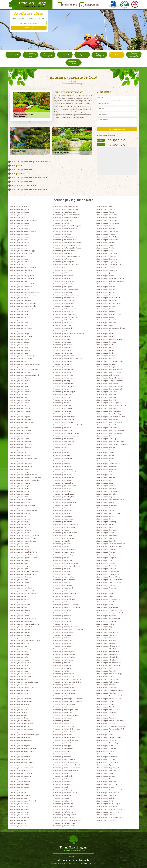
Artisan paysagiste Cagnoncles (21, 530)
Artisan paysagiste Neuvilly (62, 743)
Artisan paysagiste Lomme (62, 544)
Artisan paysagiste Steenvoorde (107, 535)
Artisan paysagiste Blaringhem (21, 433)
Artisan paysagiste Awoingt (20, 312)
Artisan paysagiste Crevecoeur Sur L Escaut (25, 641)
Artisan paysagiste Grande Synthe (65, 314)
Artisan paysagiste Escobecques (22, 768)
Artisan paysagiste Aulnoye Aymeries (23, 295)
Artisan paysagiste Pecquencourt (64, 815)
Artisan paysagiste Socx (104, 508)
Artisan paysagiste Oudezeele (63, 806)
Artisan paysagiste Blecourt (20, 436)
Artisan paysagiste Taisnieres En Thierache (110, 544)
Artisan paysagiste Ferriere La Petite (66, 209)
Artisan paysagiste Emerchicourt (22, 723)
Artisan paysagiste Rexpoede (106, 312)
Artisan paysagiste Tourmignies (106, 591)
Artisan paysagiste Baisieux (20, 323)
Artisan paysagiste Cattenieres (21, 577)
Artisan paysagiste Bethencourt (21, 408)
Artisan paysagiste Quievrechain (107, 270)
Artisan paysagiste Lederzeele (64, 494)
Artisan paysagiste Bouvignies (21, 486)
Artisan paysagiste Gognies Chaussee (66, 295)
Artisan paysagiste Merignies (63, 660)
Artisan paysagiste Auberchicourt (22, 270)
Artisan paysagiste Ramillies (105, 292)
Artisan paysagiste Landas (62, 475)
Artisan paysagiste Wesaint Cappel (108, 743)
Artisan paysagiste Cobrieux (20, 610)
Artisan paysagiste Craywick (20, 635)
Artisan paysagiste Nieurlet (62, 751)
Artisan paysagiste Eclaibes (20, 710)
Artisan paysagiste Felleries (20, 817)
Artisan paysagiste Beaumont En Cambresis (25, 364)
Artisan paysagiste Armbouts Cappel (23, 251)
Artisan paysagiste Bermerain (20, 392)
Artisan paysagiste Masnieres (63, 635)
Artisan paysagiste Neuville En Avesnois (67, 729)
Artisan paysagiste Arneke (19, 256)
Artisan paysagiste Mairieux (62, 585)
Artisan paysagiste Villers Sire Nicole (108, 663)
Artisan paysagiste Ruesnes (105, 364)
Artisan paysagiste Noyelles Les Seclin (66, 762)
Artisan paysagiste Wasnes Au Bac (107, 710)
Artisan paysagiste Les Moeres (64, 676)
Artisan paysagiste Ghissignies (64, 281)
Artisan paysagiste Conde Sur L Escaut (23, 618)
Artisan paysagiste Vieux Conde (106, 635)
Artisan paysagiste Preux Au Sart (107, 240)
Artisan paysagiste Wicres (105, 746)
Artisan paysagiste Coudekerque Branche (25, 624)
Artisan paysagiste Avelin (19, 298)
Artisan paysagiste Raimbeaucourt (107, 284)
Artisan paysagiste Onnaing (62, 790)
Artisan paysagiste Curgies (20, 654)
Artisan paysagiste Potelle (105, 226)
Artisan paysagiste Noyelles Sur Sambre (67, 768)
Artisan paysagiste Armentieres (21, 253)
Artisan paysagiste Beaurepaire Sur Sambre (25, 370)
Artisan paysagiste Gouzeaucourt (64, 309)
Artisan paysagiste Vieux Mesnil (106, 638)
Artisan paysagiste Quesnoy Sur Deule (109, 264)
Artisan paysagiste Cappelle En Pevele (24, 552)
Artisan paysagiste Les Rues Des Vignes (109, 361)
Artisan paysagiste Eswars (19, 790)
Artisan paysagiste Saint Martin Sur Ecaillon (110, 417)
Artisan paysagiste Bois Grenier (21, 444)
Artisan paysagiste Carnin (19, 563)
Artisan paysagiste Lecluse (62, 491)
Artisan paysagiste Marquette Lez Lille (66, 627)
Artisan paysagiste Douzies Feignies (108, 804)
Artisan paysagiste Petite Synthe (64, 826)
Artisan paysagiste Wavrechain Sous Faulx (110, 729)
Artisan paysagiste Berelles (20, 383)
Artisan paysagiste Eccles (19, 707)
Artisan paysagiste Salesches (106, 450)
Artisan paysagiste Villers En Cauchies (109, 649)
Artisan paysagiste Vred (104, 668)
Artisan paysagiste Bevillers (20, 425)
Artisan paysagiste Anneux (19, 234)
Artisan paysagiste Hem (61, 389)
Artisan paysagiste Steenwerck (106, 538)
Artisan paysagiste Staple (105, 527)
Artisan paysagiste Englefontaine (22, 729)
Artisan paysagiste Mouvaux (63, 718)
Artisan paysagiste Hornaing (63, 430)
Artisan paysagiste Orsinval (62, 801)
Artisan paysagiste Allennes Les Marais (24, 220)
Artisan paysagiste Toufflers (105, 585)
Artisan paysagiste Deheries (20, 668)
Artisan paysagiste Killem (62, 464)
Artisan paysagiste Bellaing (20, 378)
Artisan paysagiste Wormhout (106, 759)
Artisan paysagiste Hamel (62, 339)
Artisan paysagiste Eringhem (20, 746)
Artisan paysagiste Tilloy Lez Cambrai (108, 582)
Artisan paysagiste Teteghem (106, 558)
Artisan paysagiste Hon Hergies (64, 419)
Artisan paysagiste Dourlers (20, 693)
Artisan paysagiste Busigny (20, 522)
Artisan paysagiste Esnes (19, 771)
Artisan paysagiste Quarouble (106, 256)
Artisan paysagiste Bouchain (20, 455)
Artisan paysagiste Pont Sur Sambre (108, 223)
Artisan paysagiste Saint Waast (106, 447)
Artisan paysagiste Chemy (19, 596)
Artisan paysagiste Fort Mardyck (64, 251)
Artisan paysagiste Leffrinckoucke (65, 502)
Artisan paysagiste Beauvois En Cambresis (25, 375)
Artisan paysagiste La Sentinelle (107, 491)
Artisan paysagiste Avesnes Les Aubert (24, 306)
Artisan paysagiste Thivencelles (107, 566)
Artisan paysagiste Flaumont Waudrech (66, 215)
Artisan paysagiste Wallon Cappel (107, 682)
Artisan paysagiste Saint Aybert (107, 397)
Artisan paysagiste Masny (62, 638)
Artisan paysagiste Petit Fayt (106, 206)
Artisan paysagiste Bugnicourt (21, 519)
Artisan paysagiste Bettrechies (21, 414)
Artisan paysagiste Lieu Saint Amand (65, 524)
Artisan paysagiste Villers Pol (106, 660)
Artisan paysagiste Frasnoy (62, 259)
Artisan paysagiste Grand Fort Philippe (66, 317)
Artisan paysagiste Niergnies (63, 748)
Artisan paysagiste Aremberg (106, 782)
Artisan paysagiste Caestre (20, 527)
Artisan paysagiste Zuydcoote (106, 773)
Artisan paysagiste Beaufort (20, 361)
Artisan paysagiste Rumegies (106, 367)
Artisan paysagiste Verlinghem (106, 621)
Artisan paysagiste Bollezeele (21, 447)
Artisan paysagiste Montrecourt (64, 704)
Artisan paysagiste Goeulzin (63, 292)
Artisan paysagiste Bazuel (19, 353)
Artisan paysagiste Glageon (62, 287)
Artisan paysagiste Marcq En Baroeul (65, 605)
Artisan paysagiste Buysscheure (21, 524)
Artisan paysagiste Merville (62, 665)
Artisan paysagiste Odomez (63, 782)
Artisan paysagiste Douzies (105, 801)
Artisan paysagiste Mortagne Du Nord (66, 710)
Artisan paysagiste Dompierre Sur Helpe (24, 682)
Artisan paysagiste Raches (105, 276)
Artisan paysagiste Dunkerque (21, 699)
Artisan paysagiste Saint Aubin (106, 394)
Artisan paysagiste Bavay (19, 347)
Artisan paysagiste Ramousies (106, 295)
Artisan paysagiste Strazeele (106, 541)
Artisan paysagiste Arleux (19, 248)
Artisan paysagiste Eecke (19, 715)
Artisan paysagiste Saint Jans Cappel (108, 411)
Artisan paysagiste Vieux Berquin (107, 632)
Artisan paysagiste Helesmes (63, 383)
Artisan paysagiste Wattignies (106, 718)
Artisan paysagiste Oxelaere (63, 809)
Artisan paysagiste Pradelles (106, 229)
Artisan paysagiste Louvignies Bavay (65, 563)
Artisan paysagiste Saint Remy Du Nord (109, 433)
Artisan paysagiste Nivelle (62, 754)
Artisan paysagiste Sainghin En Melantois (110, 378)
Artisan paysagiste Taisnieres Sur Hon (109, 546)
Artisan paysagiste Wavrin (105, 732)
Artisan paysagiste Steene (105, 533)
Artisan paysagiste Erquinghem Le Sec (23, 748)
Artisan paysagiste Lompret (62, 546)
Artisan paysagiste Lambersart (64, 469)
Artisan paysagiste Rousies (105, 353)
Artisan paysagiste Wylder (105, 765)
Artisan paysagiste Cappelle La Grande (24, 558)
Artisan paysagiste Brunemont (21, 513)
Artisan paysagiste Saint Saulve (106, 436)
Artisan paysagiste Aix (18, 217)
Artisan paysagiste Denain (19, 671)
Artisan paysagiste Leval (61, 513)
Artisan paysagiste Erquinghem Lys (22, 751)
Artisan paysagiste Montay (62, 696)
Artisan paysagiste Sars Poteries (107, 466)
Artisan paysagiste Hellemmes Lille (65, 386)
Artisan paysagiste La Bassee (20, 342)
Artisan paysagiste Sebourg (105, 477)
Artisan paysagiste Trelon (104, 594)
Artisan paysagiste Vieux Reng (106, 641)
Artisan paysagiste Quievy (105, 273)
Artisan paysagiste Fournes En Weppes (66, 256)
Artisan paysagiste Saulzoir (105, 475)
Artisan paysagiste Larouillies (63, 483)
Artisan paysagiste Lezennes (63, 519)
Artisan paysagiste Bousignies (21, 472)
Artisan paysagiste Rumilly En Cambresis (110, 370)
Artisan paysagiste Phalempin (106, 209)
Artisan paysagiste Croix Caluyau (21, 649)
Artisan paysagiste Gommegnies (64, 298)
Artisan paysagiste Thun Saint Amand (108, 574)
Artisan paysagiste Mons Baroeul (64, 690)
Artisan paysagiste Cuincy (19, 652)
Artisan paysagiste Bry (18, 516)
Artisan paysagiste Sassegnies (106, 469)
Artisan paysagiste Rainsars (105, 287)
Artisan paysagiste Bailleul (19, 320)
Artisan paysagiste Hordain (62, 428)
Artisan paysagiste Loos (61, 558)
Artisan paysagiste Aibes (19, 215)
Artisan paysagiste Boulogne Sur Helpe (24, 458)
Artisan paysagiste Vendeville (106, 616)
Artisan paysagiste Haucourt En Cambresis (67, 358)
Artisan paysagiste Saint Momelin (107, 419)
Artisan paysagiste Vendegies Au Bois (109, 610)
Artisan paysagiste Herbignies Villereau (109, 809)
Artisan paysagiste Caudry (19, 580)
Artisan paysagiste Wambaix (105, 685)
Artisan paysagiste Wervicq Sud (107, 740)
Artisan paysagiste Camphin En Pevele (23, 538)
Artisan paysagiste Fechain (20, 812)
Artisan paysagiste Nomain (62, 757)
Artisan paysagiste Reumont (105, 309)
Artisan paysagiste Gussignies (63, 331)
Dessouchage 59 (13, 55)
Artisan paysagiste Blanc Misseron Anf (109, 790)
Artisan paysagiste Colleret (20, 613)
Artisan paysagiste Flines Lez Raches (66, 229)
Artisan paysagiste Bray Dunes (21, 491)
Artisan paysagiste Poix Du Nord (107, 215)
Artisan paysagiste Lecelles (62, 488)
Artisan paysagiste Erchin (19, 743)
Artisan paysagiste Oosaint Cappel (65, 793)
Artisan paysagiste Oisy (61, 787)
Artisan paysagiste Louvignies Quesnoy (66, 566)
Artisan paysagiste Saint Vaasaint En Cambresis (112, 444)
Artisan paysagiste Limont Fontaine (65, 533)
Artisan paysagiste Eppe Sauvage (22, 740)
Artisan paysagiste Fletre (62, 223)
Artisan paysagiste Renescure (106, 306)
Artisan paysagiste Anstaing (20, 242)
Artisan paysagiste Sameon (105, 455)
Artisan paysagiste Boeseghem (21, 441)
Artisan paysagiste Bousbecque (21, 466)
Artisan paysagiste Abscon (20, 212)
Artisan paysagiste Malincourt (63, 591)
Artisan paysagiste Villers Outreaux (108, 654)
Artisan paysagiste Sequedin (106, 497)
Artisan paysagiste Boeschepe (21, 439)
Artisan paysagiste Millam (62, 671)
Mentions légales (87, 864)
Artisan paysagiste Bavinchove (21, 350)
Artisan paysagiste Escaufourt (21, 206)
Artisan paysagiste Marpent (62, 624)
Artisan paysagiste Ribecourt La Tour (108, 314)
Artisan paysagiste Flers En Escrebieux (66, 217)
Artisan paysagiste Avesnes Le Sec (22, 309)
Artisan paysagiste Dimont (19, 679)
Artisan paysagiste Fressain (62, 267)
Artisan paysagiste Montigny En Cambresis (68, 699)
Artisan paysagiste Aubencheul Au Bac (23, 267)
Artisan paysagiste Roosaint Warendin (109, 339)
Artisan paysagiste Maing (62, 582)
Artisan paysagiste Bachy (19, 317)
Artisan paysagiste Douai (19, 685)
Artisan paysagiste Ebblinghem (21, 701)
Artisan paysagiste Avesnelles (21, 300)
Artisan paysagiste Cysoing (20, 660)
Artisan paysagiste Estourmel (20, 782)
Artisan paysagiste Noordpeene (64, 759)
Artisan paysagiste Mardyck (62, 610)
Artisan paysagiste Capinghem (21, 549)
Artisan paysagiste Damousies (21, 663)
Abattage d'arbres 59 (82, 55)
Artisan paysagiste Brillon (19, 497)
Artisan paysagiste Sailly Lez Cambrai (108, 372)
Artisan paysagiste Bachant (20, 314)
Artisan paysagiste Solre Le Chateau (108, 513)
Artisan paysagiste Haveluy (62, 372)
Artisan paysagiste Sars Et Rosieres (108, 464)
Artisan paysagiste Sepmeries (106, 494)
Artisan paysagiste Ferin (19, 823)
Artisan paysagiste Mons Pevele (64, 693)
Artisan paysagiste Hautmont (63, 370)
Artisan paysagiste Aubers (19, 273)
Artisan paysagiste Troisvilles (106, 602)
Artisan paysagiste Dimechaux (21, 676)
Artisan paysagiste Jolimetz (63, 461)
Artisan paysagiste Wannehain (106, 693)
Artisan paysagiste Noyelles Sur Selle (66, 771)
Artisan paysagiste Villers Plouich (107, 657)
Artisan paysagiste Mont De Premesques (110, 817)
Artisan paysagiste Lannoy (62, 480)
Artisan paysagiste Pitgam (105, 212)
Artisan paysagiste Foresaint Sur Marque (67, 248)
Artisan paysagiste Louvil (61, 569)
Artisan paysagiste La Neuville (63, 735)
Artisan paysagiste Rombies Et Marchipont (110, 328)
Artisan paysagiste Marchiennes (64, 599)
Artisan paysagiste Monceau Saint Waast (67, 679)
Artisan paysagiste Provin (104, 251)
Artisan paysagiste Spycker (105, 524)
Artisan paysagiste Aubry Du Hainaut (23, 278)
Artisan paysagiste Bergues (20, 386)
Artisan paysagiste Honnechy (63, 422)
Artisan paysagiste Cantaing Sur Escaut (24, 541)
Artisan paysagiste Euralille (105, 820)
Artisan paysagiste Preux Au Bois (107, 237)
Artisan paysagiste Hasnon (62, 350)
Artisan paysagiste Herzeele (63, 405)
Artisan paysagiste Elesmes (20, 718)
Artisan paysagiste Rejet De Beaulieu (108, 303)
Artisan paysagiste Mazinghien (63, 652)
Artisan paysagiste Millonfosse (64, 674)
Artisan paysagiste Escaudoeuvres (22, 762)
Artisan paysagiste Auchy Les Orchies (23, 284)
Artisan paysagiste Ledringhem (64, 497)
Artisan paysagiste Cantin (19, 544)
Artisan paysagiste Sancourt (105, 458)
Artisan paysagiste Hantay (62, 342)
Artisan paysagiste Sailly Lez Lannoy (108, 375)
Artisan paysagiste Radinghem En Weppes (110, 278)
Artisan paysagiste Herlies (62, 400)
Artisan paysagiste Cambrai (20, 533)
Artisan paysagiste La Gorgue (63, 306)
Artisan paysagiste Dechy (19, 665)
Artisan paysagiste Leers (61, 500)
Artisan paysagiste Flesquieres (64, 220)
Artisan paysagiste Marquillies (63, 632)
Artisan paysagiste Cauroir (19, 585)
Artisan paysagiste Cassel (19, 569)
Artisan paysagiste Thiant (104, 560)
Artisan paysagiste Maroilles (63, 621)
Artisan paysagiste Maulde (62, 646)
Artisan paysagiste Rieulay (105, 317)
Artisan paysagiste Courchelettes (22, 627)
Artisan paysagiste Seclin (104, 480)
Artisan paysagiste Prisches (105, 242)
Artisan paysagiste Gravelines (63, 320)
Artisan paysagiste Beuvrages (21, 419)
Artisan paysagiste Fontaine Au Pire (65, 240)
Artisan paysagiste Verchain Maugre (108, 618)
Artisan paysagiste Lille (61, 530)
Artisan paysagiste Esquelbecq (21, 773)
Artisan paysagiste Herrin (62, 403)
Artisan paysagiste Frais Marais (106, 806)
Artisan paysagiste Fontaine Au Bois (65, 237)
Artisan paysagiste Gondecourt (64, 300)
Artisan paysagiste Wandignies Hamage (109, 690)
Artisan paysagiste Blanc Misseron (107, 793)
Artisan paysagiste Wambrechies (107, 687)
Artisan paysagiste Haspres (62, 353)
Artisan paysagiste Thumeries (106, 569)
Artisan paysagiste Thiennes (105, 563)
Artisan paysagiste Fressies (63, 270)
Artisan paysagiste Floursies (63, 231)
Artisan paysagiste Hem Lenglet (64, 392)
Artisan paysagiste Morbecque (64, 707)
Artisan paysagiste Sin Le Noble (106, 505)
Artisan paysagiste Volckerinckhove (108, 665)
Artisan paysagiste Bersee (19, 397)
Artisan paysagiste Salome (105, 453)
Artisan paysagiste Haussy (62, 364)
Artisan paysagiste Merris (62, 663)
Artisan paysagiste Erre (18, 754)
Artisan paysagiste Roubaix (105, 347)
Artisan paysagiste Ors (61, 798)
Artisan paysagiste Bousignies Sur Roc (24, 475)
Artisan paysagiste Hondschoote (64, 417)
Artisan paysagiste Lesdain (62, 505)
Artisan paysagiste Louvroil (62, 571)
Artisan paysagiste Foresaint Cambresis (67, 245)
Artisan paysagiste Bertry (19, 405)
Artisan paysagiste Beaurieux (20, 372)
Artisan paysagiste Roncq (104, 336)
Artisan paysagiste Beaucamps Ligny (23, 356)
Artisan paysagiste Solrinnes (105, 516)
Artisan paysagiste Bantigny (20, 334)
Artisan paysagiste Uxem (104, 605)
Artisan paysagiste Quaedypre (106, 253)
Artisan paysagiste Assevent (20, 262)
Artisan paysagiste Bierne (19, 428)
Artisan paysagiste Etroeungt (20, 795)
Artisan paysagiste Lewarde (63, 516)
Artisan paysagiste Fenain (19, 820)
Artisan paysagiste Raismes (105, 289)
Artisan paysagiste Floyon (62, 234)
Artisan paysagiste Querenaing (106, 259)
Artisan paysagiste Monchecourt (64, 687)
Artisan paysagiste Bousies (20, 469)
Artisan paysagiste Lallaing (62, 466)
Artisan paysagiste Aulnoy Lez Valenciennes (25, 292)
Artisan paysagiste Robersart (106, 323)
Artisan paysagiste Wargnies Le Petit (108, 699)
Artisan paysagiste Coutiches (20, 632)
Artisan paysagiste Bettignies (20, 411)
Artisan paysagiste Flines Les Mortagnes (67, 226)
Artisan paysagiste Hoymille (62, 444)
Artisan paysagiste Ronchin (105, 334)
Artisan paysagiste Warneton (106, 707)
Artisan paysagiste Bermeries (21, 394)
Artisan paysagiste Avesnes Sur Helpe (23, 303)
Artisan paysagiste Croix (19, 646)
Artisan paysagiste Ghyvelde (63, 284)
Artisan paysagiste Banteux (20, 331)
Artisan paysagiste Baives (19, 325)
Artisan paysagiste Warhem (105, 701)
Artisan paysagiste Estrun (19, 798)
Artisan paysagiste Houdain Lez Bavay (66, 433)
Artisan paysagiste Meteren (62, 668)
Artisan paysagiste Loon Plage (63, 555)
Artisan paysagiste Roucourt (105, 350)
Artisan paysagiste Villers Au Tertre (108, 646)
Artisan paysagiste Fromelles (63, 276)
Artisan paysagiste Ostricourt (63, 804)
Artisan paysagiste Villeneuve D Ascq (23, 231)
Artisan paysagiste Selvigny (105, 483)
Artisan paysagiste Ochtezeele (64, 779)
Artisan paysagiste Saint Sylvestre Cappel (110, 441)
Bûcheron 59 (65, 55)
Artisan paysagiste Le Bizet (105, 787)
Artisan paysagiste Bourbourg (21, 461)
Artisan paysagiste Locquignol (63, 538)
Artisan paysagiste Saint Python (107, 428)
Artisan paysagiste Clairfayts (20, 605)
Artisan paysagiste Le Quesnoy (106, 262)
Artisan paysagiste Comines (20, 616)
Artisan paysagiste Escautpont (21, 765)
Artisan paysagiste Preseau (105, 234)
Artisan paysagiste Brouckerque (21, 500)
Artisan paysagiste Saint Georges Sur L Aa (110, 403)
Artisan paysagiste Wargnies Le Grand (109, 696)
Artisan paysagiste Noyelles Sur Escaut (66, 765)
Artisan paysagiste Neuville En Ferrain (66, 732)
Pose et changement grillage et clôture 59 (134, 55)
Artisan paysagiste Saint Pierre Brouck (109, 422)
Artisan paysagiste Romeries (106, 331)
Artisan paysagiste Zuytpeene (106, 776)
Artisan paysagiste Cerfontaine (21, 588)
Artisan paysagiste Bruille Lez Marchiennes (25, 508)
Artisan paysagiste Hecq (61, 381)
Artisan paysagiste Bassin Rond (106, 784)
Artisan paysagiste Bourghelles (21, 464)
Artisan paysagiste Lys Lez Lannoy (65, 577)
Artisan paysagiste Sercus (105, 502)
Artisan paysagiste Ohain (61, 784)
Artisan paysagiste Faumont (20, 806)
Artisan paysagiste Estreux (20, 787)
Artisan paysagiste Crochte (20, 643)
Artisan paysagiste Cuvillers (20, 657)
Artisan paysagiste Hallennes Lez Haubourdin (68, 334)
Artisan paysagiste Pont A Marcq (107, 220)
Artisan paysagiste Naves (62, 721)
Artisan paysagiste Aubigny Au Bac (22, 276)
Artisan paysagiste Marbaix (62, 596)
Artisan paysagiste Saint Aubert (107, 392)
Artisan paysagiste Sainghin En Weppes (109, 381)
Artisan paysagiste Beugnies (20, 417)
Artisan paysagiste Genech (62, 278)
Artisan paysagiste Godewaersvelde (66, 289)
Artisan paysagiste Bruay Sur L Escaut (23, 505)
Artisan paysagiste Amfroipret (21, 223)
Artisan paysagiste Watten (105, 715)
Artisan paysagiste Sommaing (106, 522)
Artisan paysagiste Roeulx (105, 325)
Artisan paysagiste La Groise (63, 323)
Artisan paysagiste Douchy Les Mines (23, 687)
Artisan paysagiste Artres (19, 259)
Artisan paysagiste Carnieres (20, 560)
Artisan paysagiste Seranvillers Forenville (110, 500)
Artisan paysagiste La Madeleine (64, 580)
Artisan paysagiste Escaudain (20, 759)
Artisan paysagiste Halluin (62, 336)
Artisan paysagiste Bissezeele (21, 430)
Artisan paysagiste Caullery (20, 582)
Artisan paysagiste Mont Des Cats (107, 812)
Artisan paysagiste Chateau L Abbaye (23, 594)
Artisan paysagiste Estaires (20, 779)
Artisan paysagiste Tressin (105, 596)
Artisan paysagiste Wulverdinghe (107, 762)
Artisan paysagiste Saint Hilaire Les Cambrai (111, 405)
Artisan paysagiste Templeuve (106, 552)
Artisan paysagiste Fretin (62, 273)
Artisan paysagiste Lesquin (62, 511)
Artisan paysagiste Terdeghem (106, 555)
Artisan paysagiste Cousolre (20, 629)
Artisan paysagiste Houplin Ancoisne (65, 436)
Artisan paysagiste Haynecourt (64, 375)
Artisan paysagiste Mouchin (62, 712)
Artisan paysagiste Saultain (105, 472)
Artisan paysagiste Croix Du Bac (106, 795)
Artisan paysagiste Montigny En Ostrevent (67, 701)
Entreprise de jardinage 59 (99, 55)
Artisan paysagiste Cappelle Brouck (23, 555)
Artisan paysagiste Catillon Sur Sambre (24, 574)
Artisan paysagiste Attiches (20, 264)
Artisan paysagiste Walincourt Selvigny (109, 674)
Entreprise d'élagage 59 (48, 55)
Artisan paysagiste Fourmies (63, 253)
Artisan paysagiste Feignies (20, 815)
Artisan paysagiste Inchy (61, 450)
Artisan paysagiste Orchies (62, 795)
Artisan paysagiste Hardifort (63, 345)
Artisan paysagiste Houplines (63, 439)
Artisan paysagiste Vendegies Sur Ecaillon (110, 613)
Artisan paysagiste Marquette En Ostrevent (68, 629)
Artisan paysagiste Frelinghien (63, 262)
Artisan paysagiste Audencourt (21, 287)
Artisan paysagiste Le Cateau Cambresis (24, 571)
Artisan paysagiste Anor (19, 240)
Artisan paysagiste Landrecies (63, 477)
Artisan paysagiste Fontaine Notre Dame (67, 242)
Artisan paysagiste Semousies (106, 488)
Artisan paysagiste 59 (117, 55)
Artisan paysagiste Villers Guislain (107, 652)
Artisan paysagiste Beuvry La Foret (22, 422)
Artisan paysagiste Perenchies (63, 817)
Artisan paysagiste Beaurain (20, 367)
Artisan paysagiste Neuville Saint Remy (66, 737)
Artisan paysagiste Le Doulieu (20, 690)
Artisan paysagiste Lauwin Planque (65, 486)
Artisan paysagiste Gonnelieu (63, 303)
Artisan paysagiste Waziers (105, 735)
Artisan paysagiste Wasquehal (106, 712)
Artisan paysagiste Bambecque (21, 328)
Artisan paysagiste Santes (105, 461)
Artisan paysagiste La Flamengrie (64, 212)
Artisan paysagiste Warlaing (105, 704)
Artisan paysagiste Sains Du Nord (107, 383)
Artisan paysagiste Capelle (20, 546)
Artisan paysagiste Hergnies (63, 394)
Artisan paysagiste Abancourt (20, 209)
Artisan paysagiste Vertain (105, 624)
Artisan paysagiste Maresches (63, 613)
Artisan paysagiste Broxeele (20, 502)
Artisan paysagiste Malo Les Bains (65, 594)
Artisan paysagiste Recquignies (107, 300)
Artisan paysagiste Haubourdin (63, 356)
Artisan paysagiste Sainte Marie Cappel (109, 414)
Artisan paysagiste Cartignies (20, 566)
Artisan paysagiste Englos (19, 732)
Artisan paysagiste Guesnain (63, 328)
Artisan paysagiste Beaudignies (21, 358)
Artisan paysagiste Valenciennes (107, 607)
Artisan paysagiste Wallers (105, 676)
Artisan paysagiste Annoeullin (20, 237)
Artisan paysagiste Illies (61, 447)
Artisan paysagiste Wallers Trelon (107, 679)
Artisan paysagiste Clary (19, 607)
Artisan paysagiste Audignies (20, 289)
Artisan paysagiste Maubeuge (63, 643)
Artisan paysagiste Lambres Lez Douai (66, 472)
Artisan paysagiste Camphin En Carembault (25, 535)
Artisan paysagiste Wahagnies (106, 671)
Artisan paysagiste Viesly (104, 629)
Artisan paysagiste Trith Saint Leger (108, 599)
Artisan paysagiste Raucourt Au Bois (108, 298)
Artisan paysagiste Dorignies (106, 798)
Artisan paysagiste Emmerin (20, 726)
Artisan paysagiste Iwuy (61, 453)
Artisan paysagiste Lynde (62, 574)
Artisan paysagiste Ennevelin (20, 737)
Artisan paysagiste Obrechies (63, 776)
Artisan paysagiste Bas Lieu (20, 339)
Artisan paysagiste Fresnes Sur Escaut (66, 264)
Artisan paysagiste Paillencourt (64, 812)
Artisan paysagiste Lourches (63, 560)
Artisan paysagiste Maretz (62, 616)
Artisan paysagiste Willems (105, 751)
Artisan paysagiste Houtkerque (64, 441)
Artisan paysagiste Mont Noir (106, 815)
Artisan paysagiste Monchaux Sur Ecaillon (67, 682)
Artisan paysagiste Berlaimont (21, 389)
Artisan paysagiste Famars (19, 804)
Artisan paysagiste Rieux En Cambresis (109, 320)
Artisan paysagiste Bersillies (20, 400)
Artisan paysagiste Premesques (107, 231)
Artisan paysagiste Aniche (19, 229)
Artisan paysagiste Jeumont (63, 458)
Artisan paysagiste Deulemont (21, 674)
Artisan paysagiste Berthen (20, 403)
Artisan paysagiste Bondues (20, 450)
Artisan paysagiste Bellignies (20, 381)
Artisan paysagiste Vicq (104, 627)
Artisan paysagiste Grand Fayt (63, 312)
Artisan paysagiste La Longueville (64, 549)
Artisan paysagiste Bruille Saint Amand (23, 511)
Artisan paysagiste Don (104, 779)
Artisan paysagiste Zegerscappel (107, 768)
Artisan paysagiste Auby (19, 281)
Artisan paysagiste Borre (19, 453)
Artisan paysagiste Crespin (20, 638)
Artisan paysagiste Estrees (20, 784)
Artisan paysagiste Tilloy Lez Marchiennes (110, 580)
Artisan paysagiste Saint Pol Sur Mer (108, 425)
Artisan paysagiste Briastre (20, 494)
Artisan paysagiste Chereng (20, 599)
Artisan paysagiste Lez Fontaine (64, 508)
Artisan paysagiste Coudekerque (22, 621)
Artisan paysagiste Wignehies (106, 748)
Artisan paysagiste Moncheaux (63, 685)
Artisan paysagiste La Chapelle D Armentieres (26, 591)
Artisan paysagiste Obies (62, 773)
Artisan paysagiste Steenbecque (107, 530)
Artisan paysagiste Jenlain (62, 455)
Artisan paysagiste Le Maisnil (63, 588)
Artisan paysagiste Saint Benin (106, 400)
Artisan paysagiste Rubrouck (106, 358)
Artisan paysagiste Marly (61, 618)
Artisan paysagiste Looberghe (63, 552)
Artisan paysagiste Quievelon (106, 267)
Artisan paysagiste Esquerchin (21, 776)
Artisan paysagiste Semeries (106, 486)
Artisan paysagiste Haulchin (62, 361)
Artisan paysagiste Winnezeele (106, 757)
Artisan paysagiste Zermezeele (107, 771)
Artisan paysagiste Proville (105, 248)
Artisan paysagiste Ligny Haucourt (65, 527)
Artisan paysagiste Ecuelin (19, 712)
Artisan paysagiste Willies (104, 754)
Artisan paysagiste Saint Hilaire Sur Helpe (110, 408)
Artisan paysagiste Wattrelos (106, 723)
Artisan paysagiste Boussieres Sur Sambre (25, 480)
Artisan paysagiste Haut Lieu (63, 367)
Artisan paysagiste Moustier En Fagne (66, 715)
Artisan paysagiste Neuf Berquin (64, 723)
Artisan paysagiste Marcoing (63, 602)
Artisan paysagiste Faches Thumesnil (23, 801)
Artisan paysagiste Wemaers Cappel (108, 737)
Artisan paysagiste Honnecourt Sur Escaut (67, 425)
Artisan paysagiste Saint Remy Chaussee (110, 430)
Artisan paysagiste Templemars (107, 549)
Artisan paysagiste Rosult (104, 345)
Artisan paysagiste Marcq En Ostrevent (66, 607)
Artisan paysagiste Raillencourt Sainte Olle (110, 281)
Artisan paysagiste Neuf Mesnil (64, 726)
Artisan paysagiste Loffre (62, 541)
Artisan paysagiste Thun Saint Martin (108, 577)
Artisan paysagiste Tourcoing (106, 588)
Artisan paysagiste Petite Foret (64, 823)
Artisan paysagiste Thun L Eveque (107, 571)
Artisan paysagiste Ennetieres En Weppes (25, 735)
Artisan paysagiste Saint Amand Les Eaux (110, 386)
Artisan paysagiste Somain (105, 519)
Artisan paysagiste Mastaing (63, 641)
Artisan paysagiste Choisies (20, 602)
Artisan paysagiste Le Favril (20, 809)
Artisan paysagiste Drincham (20, 696)
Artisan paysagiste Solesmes (106, 511)
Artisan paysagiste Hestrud (62, 408)
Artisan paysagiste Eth (18, 793)
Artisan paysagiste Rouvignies (106, 356)
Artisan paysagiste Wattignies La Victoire (110, 721)
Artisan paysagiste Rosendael (106, 342)
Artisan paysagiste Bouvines (20, 488)
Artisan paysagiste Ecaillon (20, 704)
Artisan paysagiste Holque (62, 411)
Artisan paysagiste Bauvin (19, 345)
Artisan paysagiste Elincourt (20, 721)
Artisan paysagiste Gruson (62, 325)
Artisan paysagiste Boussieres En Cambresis (26, 477)
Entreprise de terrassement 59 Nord (30, 55)
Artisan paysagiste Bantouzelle (21, 336)
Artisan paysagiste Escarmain (20, 757)
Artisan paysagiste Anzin (19, 245)
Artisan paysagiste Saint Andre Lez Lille (109, 389)
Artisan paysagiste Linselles (63, 535)
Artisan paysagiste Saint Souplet (107, 439)
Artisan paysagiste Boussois (20, 483)
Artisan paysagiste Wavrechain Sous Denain (111, 726)
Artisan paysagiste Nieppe (62, 746)
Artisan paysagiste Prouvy (105, 245)
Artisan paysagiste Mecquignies (64, 654)
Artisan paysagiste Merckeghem (64, 657)
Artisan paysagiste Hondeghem (64, 414)
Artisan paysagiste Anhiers (20, 226)
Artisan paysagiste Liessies (62, 522)
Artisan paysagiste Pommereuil (106, 217)
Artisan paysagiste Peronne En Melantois (67, 820)
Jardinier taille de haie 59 (73, 63)
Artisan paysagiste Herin (61, 397)
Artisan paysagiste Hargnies (63, 347)
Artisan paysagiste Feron (19, 826)
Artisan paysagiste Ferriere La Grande (66, 206)
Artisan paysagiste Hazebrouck (64, 378)
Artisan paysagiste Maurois (62, 649)
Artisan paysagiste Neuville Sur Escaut (66, 740)
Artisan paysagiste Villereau (105, 643)
